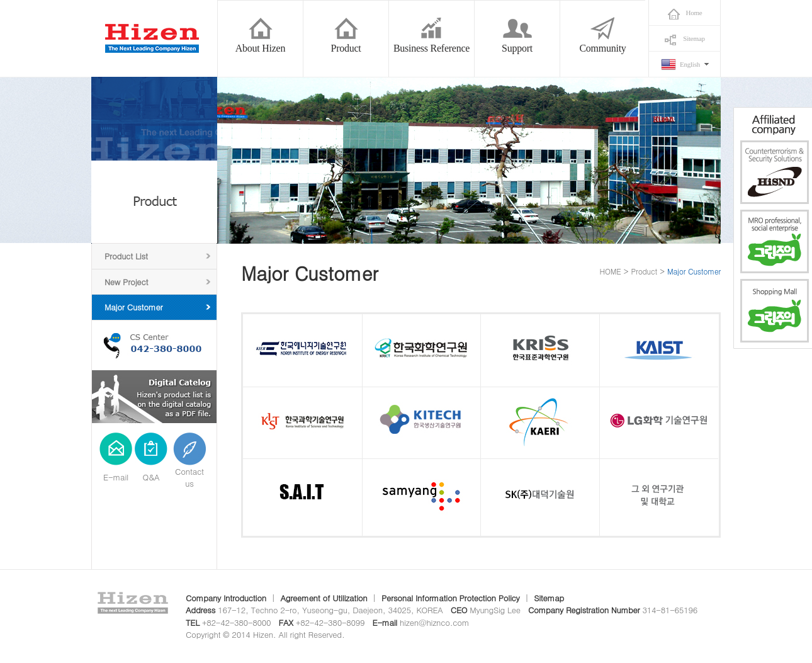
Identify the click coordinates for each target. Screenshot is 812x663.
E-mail (116, 477)
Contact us (189, 478)
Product (644, 271)
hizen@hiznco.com (434, 622)
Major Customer (133, 307)
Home (694, 13)
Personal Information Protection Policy (451, 598)
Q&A (151, 477)
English (690, 64)
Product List (126, 256)
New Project (126, 282)
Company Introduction (226, 598)
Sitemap (694, 38)
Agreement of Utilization (324, 598)
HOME (611, 271)
